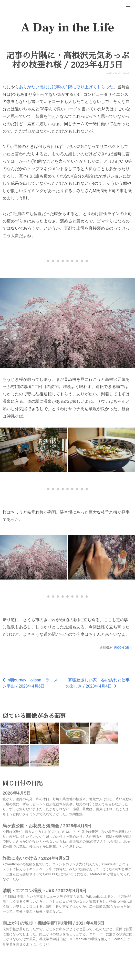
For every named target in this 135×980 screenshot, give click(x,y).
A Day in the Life (67, 28)
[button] (128, 7)
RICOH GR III (123, 648)
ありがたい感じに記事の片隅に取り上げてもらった (66, 87)
